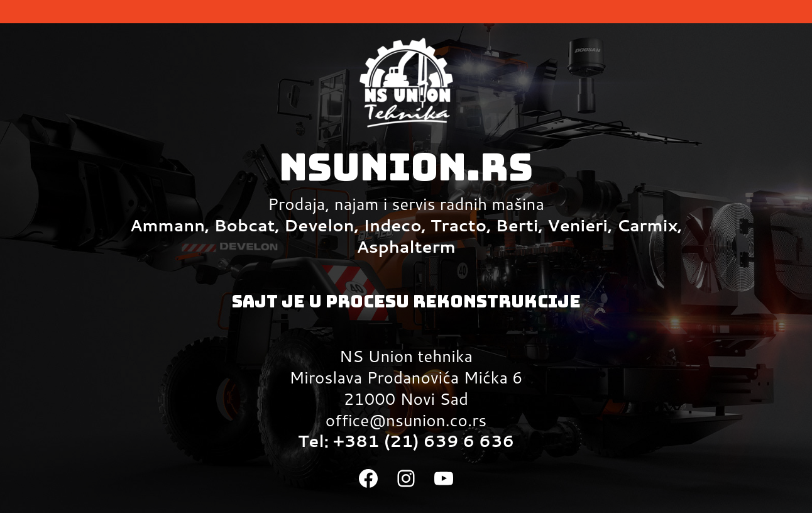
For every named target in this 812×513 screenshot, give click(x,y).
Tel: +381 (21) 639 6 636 (406, 441)
